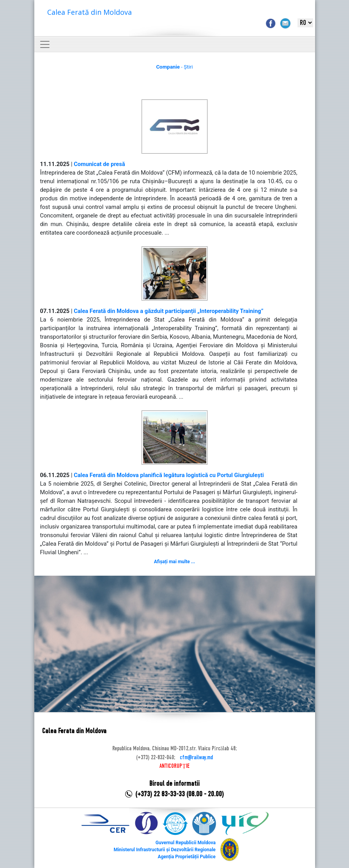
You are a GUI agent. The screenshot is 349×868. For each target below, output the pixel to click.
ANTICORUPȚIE (174, 766)
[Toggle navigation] (45, 44)
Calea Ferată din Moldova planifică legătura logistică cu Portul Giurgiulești (169, 475)
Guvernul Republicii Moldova (186, 843)
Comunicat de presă (99, 164)
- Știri (174, 67)
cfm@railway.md (196, 758)
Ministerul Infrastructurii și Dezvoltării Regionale (164, 850)
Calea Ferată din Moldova (89, 12)
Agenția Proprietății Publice (186, 857)
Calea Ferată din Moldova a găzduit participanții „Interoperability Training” (168, 311)
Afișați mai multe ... (174, 562)
